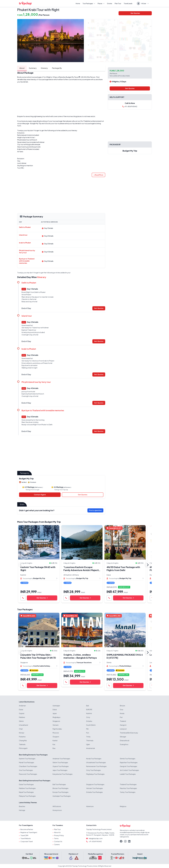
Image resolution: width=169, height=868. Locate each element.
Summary (33, 68)
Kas (54, 744)
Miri (87, 729)
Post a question (95, 510)
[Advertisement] (61, 99)
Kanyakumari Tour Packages (63, 774)
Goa (121, 709)
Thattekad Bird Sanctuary (129, 733)
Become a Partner (27, 829)
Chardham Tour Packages (28, 766)
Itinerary (44, 68)
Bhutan (122, 706)
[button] (98, 175)
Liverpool (123, 729)
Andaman (22, 706)
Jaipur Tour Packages (60, 770)
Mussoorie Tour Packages (28, 774)
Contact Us (58, 841)
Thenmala (90, 740)
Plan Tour (118, 3)
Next (148, 565)
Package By (57, 68)
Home (78, 3)
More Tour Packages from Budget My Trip (39, 522)
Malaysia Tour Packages (27, 796)
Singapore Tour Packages (95, 784)
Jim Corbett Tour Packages (129, 770)
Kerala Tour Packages (94, 759)
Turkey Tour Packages (128, 792)
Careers (57, 844)
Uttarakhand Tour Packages (96, 762)
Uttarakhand (23, 725)
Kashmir (89, 713)
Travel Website (26, 838)
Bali (88, 706)
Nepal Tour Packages (26, 792)
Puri (121, 717)
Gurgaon (56, 737)
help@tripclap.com (96, 838)
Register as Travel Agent (29, 832)
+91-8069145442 (130, 106)
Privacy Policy (59, 835)
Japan (55, 713)
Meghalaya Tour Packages (95, 774)
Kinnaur (22, 733)
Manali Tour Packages (27, 762)
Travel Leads (128, 3)
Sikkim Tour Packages (60, 762)
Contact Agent (40, 495)
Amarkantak (91, 748)
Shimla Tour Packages (128, 759)
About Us (57, 832)
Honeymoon (57, 810)
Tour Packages (89, 3)
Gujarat (22, 713)
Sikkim (21, 721)
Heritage (22, 810)
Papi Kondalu (57, 729)
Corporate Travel (27, 841)
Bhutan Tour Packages (61, 788)
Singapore (56, 721)
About (22, 68)
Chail (21, 729)
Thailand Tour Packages (128, 784)
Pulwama (22, 737)
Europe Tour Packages (61, 792)
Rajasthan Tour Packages (129, 762)
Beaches (22, 806)
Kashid (55, 740)
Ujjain (88, 744)
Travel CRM (24, 835)
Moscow (56, 733)
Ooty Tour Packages (93, 770)
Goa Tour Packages (26, 770)
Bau (54, 748)
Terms (56, 838)
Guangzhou (124, 744)
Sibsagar (123, 737)
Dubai (21, 709)
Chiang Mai (23, 740)
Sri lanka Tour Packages (94, 792)
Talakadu (22, 744)
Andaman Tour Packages (61, 759)
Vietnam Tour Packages (95, 788)
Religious (123, 806)
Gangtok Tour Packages (128, 766)
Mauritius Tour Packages (128, 788)
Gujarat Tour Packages (61, 766)
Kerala (122, 713)
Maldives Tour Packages (27, 788)
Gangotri (123, 725)
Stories (110, 3)
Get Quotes (135, 13)
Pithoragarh (23, 748)
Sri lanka (89, 721)
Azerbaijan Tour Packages (62, 796)
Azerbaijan (56, 706)
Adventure (90, 806)
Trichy (88, 737)
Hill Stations (57, 806)
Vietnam (56, 725)
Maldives (22, 717)
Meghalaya (56, 717)
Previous (21, 565)
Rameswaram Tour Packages (96, 766)
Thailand (123, 721)
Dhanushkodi (125, 740)
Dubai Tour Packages (26, 784)
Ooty (88, 717)
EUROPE (89, 709)
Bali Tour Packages (59, 784)
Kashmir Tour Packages (27, 759)
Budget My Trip (71, 77)
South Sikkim (91, 725)
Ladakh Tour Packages (128, 774)
